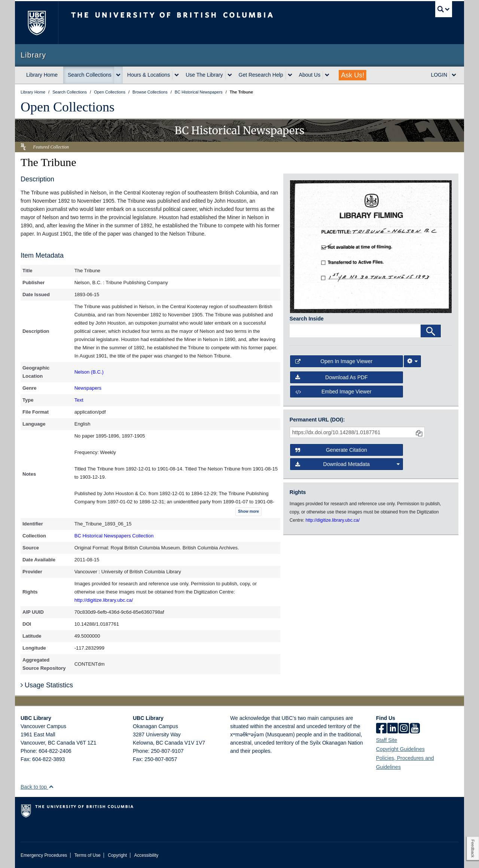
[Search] (431, 331)
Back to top (37, 787)
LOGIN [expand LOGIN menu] (439, 75)
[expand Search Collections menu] (118, 75)
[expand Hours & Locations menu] (177, 75)
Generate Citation (331, 450)
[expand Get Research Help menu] (290, 75)
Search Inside (307, 319)
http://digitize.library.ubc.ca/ (104, 600)
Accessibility (146, 855)
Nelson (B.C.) (89, 372)
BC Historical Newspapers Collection (114, 536)
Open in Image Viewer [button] (334, 361)
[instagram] (404, 729)
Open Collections (68, 107)
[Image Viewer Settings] (412, 361)
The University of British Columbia (36, 23)
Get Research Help (261, 75)
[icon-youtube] (415, 729)
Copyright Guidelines (400, 749)
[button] (51, 787)
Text (79, 400)
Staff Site (387, 740)
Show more (248, 511)
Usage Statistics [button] (47, 685)
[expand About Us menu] (327, 75)
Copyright (117, 855)
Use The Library (204, 75)
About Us (310, 75)
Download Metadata (348, 464)
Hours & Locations (149, 75)
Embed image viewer (333, 392)
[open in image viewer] (371, 246)
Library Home (42, 75)
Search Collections (90, 75)
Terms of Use (88, 855)
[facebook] (381, 729)
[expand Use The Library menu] (230, 75)
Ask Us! (353, 75)
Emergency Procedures (44, 855)
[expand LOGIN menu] (454, 75)
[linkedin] (393, 729)
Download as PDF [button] (332, 377)
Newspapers (88, 388)
